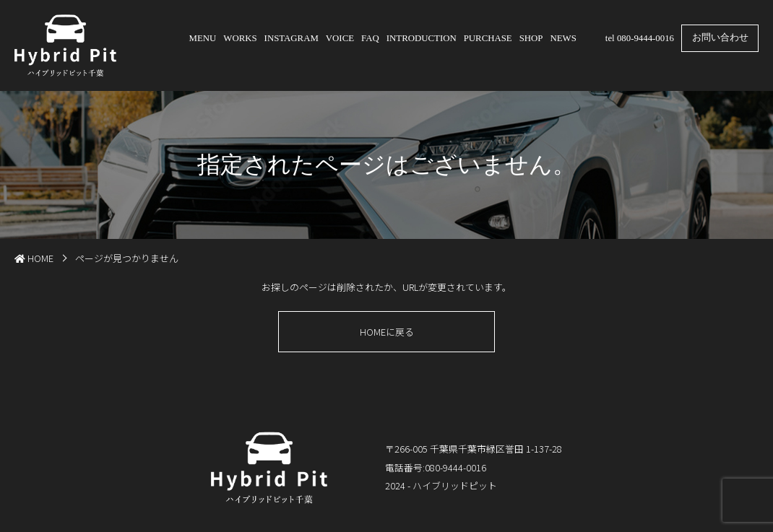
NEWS (563, 38)
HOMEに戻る (387, 332)
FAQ (370, 38)
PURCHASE (488, 38)
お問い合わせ (720, 38)
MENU (203, 38)
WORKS (240, 38)
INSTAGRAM (292, 38)
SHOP (531, 38)
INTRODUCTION (422, 38)
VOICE (340, 38)
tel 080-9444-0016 (640, 38)
